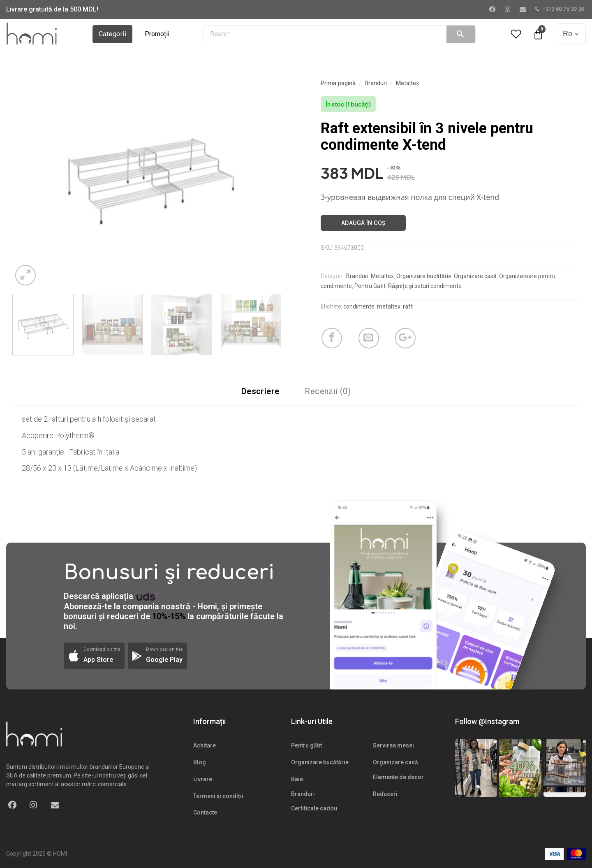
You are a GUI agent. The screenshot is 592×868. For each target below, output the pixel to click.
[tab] (260, 391)
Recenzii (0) (328, 391)
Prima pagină (338, 83)
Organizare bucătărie (424, 276)
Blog (200, 762)
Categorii (112, 34)
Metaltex (407, 83)
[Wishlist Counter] (516, 34)
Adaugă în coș (363, 223)
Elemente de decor (398, 777)
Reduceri (385, 794)
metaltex (389, 306)
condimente (359, 306)
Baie (297, 779)
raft (408, 306)
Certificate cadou (314, 808)
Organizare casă (475, 276)
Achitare (205, 745)
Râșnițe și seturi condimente (425, 286)
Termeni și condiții (218, 796)
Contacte (205, 812)
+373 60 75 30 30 (560, 9)
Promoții (157, 34)
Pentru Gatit (370, 286)
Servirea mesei (393, 745)
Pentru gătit (306, 745)
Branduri (376, 83)
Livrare (203, 779)
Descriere (260, 391)
